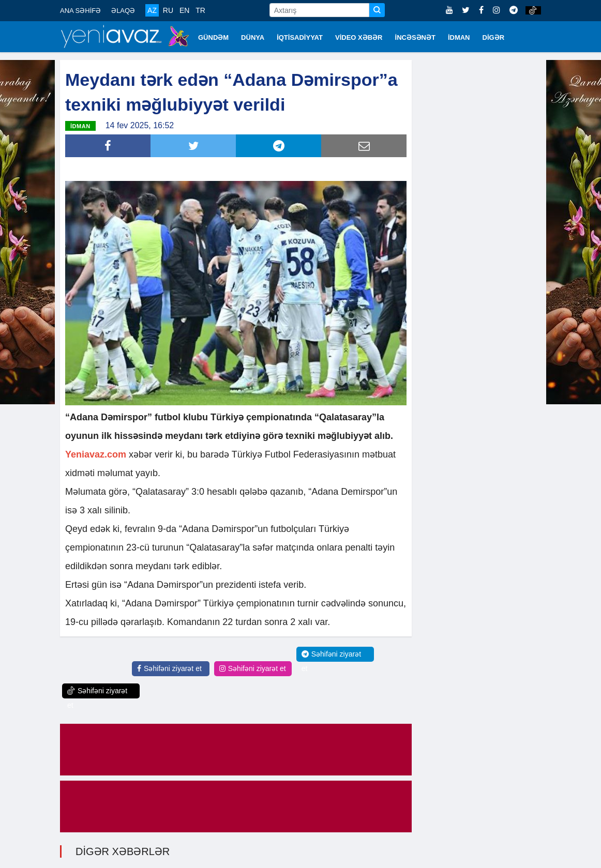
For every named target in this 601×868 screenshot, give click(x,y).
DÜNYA (253, 37)
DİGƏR (494, 37)
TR (200, 10)
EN (184, 10)
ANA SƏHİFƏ (80, 11)
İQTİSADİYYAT (300, 37)
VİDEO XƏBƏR (359, 37)
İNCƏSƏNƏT (415, 37)
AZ (152, 10)
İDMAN (459, 37)
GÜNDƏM (213, 37)
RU (168, 10)
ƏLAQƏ (123, 11)
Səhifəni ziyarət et (169, 668)
